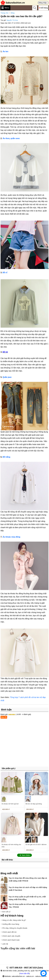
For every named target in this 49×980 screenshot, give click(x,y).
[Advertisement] (24, 743)
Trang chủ (4, 13)
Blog (13, 13)
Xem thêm (26, 855)
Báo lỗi (4, 717)
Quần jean (7, 377)
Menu (7, 8)
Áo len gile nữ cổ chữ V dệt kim (36, 845)
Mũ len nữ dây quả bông (34, 804)
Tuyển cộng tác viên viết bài (18, 948)
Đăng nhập (43, 3)
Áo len (5, 51)
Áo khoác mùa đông (11, 537)
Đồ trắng (6, 457)
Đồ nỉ (5, 273)
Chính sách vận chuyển (11, 936)
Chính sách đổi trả (9, 932)
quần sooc (15, 138)
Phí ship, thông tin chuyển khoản (15, 928)
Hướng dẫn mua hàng (11, 924)
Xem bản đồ (24, 973)
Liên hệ (5, 944)
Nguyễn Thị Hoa (12, 20)
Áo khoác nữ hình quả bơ (10, 804)
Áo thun (6, 138)
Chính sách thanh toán (11, 940)
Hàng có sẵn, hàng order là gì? (14, 920)
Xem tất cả (6, 912)
